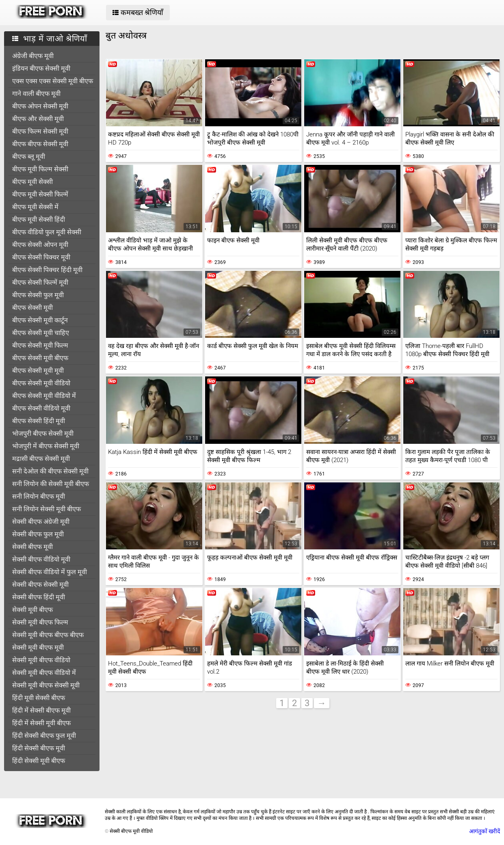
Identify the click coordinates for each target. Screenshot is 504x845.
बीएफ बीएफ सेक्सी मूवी (40, 144)
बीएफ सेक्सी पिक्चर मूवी (41, 257)
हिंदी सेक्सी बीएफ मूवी (39, 748)
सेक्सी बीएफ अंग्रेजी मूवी (41, 522)
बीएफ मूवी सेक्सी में (35, 207)
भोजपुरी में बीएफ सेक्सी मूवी (46, 446)
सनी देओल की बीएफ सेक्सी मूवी (50, 471)
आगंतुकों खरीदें (485, 831)
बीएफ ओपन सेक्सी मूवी (40, 106)
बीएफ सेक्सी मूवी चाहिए (41, 333)
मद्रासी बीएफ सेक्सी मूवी (41, 459)
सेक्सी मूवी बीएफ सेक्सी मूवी (46, 685)
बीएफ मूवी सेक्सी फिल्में (40, 194)
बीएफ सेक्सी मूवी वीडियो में (44, 396)
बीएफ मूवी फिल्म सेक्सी (40, 169)
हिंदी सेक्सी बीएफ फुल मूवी (44, 736)
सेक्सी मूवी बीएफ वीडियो (41, 660)
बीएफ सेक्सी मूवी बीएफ (40, 358)
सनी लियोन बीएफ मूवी (39, 496)
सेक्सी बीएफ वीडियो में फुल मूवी (50, 572)
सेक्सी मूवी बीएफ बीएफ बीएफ (48, 635)
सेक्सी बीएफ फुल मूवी (38, 534)
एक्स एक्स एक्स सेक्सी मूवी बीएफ (53, 81)
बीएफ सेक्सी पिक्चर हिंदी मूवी (47, 270)
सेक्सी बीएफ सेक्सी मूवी (40, 585)
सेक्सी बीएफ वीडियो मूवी (41, 559)
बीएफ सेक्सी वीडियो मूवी (41, 408)
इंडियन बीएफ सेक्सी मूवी (41, 68)
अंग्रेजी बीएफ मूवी (33, 56)
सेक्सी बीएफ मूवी (32, 547)
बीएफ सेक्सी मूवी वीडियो (41, 383)
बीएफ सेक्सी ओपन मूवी (40, 245)
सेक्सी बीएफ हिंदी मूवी (39, 597)
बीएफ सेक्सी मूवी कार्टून (40, 320)
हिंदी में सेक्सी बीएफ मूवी (41, 710)
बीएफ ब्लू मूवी (29, 157)
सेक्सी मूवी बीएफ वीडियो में (44, 673)
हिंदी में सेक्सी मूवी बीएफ (41, 723)
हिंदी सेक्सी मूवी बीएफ (39, 761)
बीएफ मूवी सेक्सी (32, 182)
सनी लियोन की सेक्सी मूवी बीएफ (51, 484)
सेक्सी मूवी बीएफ (32, 610)
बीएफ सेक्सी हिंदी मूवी (39, 421)
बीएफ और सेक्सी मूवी (38, 119)
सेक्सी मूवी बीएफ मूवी (38, 647)
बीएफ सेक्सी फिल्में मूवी (40, 282)
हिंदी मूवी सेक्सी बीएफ (39, 698)
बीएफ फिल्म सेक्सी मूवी (40, 131)
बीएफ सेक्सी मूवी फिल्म (40, 345)
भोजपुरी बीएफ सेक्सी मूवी (43, 433)
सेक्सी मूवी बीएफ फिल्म (40, 622)
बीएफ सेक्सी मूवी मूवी (38, 371)
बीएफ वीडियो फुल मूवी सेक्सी (47, 232)
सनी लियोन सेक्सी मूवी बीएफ (47, 509)
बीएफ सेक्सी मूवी (32, 308)
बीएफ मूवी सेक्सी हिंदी (39, 219)
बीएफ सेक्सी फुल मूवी (38, 295)
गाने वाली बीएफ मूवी (36, 94)
